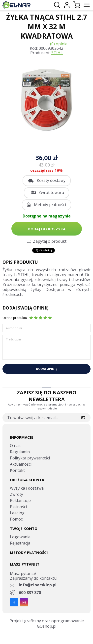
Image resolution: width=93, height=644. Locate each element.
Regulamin (20, 452)
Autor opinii (14, 328)
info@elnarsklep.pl (38, 585)
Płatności (18, 507)
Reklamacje (20, 501)
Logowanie (20, 537)
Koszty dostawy (51, 180)
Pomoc (16, 519)
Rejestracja (20, 543)
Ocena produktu (15, 318)
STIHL (57, 53)
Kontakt (17, 470)
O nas (15, 446)
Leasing (17, 513)
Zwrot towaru (51, 192)
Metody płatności (50, 205)
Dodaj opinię (47, 369)
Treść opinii (14, 339)
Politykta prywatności (30, 458)
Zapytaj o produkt (50, 241)
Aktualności (21, 464)
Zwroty (16, 494)
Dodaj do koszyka (47, 229)
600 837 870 (30, 593)
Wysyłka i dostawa (27, 488)
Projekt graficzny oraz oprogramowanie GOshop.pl (47, 623)
